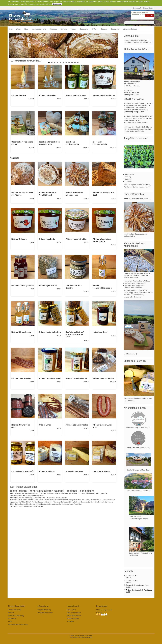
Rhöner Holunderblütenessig (102, 287)
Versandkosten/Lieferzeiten (18, 624)
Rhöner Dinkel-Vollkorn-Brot (104, 194)
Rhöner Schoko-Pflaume (104, 95)
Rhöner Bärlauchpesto (76, 95)
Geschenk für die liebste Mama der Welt (49, 143)
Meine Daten (72, 610)
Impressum (12, 618)
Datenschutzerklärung (43, 4)
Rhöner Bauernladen (45, 613)
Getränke (64, 29)
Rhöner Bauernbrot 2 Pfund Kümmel (48, 194)
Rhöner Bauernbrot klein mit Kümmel (22, 194)
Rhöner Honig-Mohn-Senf (50, 332)
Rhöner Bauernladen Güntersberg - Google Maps (136, 111)
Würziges (53, 29)
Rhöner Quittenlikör (47, 95)
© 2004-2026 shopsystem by (81, 636)
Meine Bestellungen (74, 616)
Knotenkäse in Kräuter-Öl (23, 471)
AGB (10, 621)
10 (75, 62)
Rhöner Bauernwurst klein (102, 426)
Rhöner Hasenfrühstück (76, 239)
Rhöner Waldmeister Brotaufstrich (102, 240)
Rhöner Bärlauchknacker (77, 425)
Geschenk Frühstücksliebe (100, 143)
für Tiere (95, 29)
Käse (26, 29)
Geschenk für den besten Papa (137, 585)
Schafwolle (84, 29)
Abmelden (71, 621)
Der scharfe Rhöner (102, 471)
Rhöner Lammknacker (21, 378)
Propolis (104, 29)
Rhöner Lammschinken (103, 378)
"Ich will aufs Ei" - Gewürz (74, 287)
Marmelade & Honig (39, 29)
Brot (11, 29)
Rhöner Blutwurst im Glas (21, 426)
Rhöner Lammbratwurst (76, 378)
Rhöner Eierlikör (19, 95)
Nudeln (74, 29)
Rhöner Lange (45, 425)
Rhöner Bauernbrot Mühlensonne (74, 194)
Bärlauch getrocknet (48, 285)
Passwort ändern (73, 618)
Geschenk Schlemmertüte (73, 143)
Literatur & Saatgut (130, 29)
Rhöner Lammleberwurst (50, 378)
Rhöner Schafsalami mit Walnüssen (139, 590)
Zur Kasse (149, 16)
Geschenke (115, 29)
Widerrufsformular (15, 610)
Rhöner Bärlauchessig (21, 332)
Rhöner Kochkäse (47, 471)
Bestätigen (57, 4)
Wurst (18, 29)
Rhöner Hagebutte (47, 239)
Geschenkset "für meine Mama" (22, 143)
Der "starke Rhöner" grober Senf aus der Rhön (75, 334)
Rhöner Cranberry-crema (23, 285)
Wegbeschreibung (44, 610)
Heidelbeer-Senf (100, 332)
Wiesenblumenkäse (75, 471)
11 (78, 62)
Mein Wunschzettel (74, 613)
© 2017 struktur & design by (81, 637)
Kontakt (11, 613)
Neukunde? (137, 8)
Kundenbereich (73, 606)
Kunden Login (148, 8)
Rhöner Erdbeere (19, 239)
